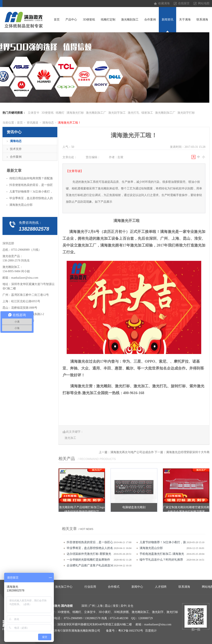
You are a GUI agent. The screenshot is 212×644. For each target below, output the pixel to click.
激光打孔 (134, 113)
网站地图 (204, 3)
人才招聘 (161, 587)
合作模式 (114, 587)
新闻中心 (137, 587)
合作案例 (150, 20)
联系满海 (202, 20)
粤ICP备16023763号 (131, 631)
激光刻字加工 (117, 113)
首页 (57, 20)
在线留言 (184, 3)
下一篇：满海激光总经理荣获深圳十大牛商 (182, 452)
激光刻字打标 (186, 113)
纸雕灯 (60, 113)
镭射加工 (147, 113)
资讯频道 (33, 123)
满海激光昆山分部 (151, 548)
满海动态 (48, 123)
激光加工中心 (64, 587)
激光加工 (70, 438)
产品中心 (71, 20)
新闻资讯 (167, 20)
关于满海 (185, 20)
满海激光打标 (75, 113)
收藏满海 (164, 3)
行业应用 (90, 587)
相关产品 (67, 459)
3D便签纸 (89, 20)
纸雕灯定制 (108, 20)
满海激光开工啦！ (69, 123)
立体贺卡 (34, 113)
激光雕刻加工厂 (96, 113)
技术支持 (16, 149)
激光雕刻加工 (130, 20)
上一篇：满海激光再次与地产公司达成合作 (126, 452)
